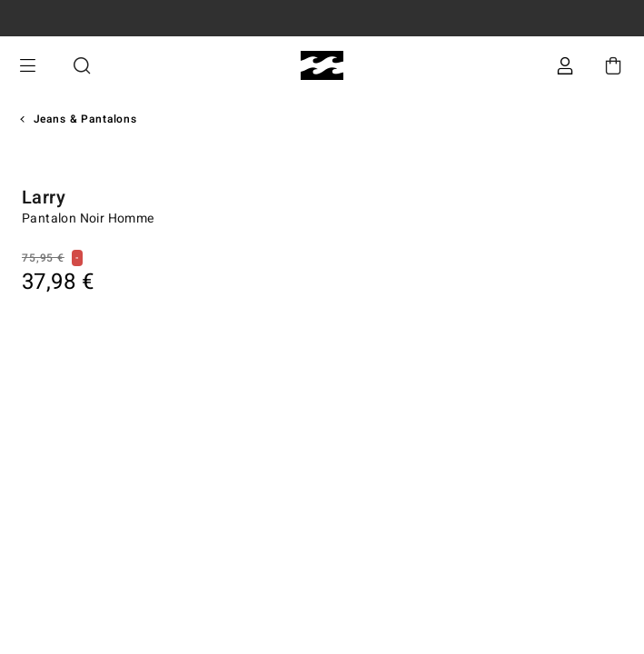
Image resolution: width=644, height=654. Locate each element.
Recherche (82, 66)
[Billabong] (322, 66)
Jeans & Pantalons (85, 119)
